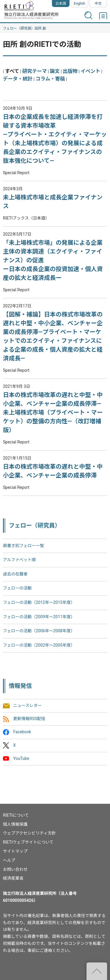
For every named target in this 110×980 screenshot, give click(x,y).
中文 (98, 4)
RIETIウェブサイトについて (28, 842)
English (80, 4)
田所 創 (40, 28)
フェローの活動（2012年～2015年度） (39, 602)
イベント (90, 71)
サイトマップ (15, 851)
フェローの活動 (17, 588)
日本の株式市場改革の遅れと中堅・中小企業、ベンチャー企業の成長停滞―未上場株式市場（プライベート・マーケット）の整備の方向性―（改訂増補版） (53, 412)
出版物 (70, 71)
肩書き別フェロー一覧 (23, 546)
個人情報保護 (15, 824)
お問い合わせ (15, 869)
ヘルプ (9, 860)
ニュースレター (27, 705)
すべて (12, 71)
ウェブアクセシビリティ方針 (29, 833)
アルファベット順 (19, 560)
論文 (55, 71)
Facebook (22, 732)
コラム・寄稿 (50, 79)
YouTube (21, 758)
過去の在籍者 (15, 574)
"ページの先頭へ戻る (97, 971)
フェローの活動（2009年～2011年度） (39, 617)
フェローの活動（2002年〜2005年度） (39, 645)
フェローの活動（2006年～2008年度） (39, 631)
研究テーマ (35, 71)
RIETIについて (16, 815)
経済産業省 (13, 878)
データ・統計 (18, 79)
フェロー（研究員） (19, 28)
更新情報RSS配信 (29, 719)
